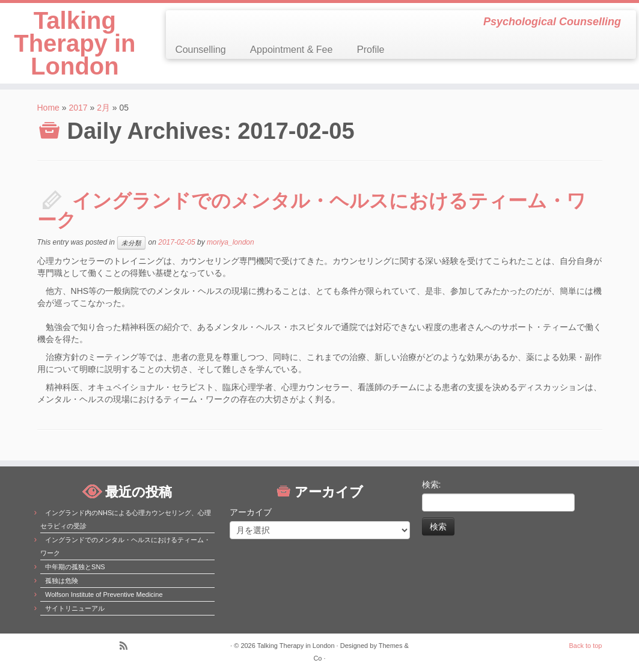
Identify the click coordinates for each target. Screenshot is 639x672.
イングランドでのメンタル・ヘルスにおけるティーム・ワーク (312, 210)
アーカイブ (251, 512)
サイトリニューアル (75, 608)
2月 (103, 108)
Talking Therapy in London (75, 43)
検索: (432, 484)
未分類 (131, 243)
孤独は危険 (62, 581)
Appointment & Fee (292, 50)
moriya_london (231, 242)
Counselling (200, 50)
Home (48, 108)
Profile (370, 50)
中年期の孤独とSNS (75, 567)
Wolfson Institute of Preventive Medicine (104, 594)
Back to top (585, 646)
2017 (78, 108)
